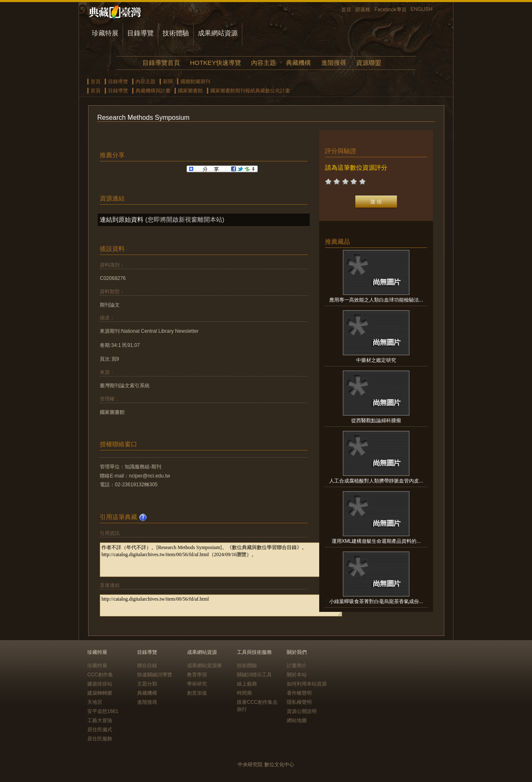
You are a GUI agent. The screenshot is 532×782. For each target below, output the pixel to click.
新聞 (168, 82)
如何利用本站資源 (307, 684)
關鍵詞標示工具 (254, 675)
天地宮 (95, 702)
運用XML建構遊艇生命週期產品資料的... (376, 541)
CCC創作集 (100, 675)
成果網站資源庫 (204, 666)
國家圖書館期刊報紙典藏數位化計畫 (250, 91)
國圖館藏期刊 (195, 82)
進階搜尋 (334, 63)
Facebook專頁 (390, 10)
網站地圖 (297, 720)
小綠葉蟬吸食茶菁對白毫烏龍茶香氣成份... (376, 601)
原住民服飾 (100, 739)
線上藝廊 (247, 684)
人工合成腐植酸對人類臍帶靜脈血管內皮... (376, 481)
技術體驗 (176, 33)
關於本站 (297, 675)
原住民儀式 (100, 730)
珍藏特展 (105, 33)
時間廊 (244, 693)
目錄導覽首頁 (161, 63)
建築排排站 (100, 684)
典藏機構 (298, 63)
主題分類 (147, 684)
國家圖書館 (190, 91)
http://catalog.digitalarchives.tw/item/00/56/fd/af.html (221, 605)
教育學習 (197, 675)
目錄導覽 (140, 33)
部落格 (363, 10)
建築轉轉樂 (100, 693)
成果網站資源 (218, 33)
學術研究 (197, 684)
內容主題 (264, 63)
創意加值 (197, 693)
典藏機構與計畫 (153, 91)
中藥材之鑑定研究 (376, 360)
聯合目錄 (147, 666)
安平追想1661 (103, 711)
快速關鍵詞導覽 (155, 675)
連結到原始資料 (122, 219)
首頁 (346, 10)
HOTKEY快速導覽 (215, 63)
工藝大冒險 (100, 720)
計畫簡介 (297, 666)
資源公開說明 (302, 711)
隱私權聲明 (299, 702)
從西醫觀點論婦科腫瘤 (376, 421)
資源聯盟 (369, 63)
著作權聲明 (299, 693)
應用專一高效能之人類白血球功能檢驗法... (376, 300)
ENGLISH (422, 9)
